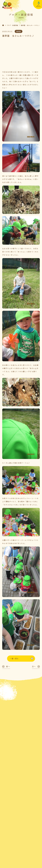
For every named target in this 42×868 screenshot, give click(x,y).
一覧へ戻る (14, 660)
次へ (34, 668)
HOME (4, 26)
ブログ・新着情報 (12, 26)
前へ (8, 668)
